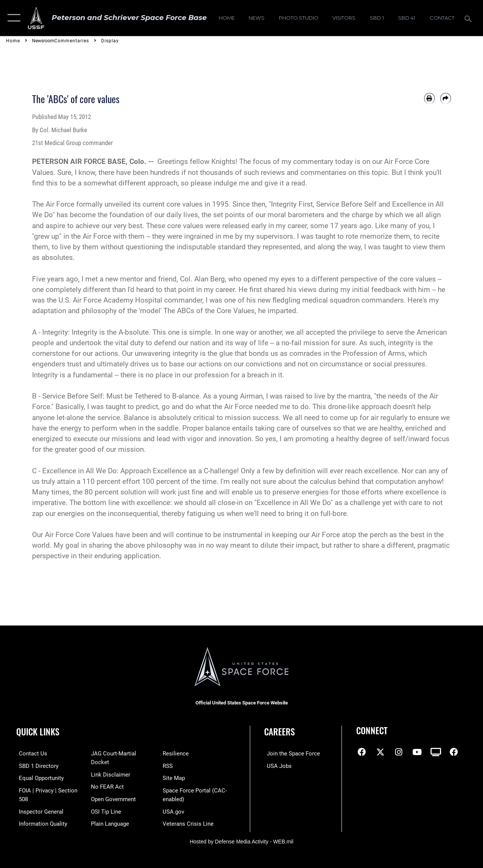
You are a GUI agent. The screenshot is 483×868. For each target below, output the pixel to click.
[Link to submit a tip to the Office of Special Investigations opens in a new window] (105, 802)
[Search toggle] (469, 18)
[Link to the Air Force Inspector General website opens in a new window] (38, 810)
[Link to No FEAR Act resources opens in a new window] (106, 778)
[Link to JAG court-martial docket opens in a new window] (122, 754)
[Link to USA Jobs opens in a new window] (277, 766)
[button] (12, 18)
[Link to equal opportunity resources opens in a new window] (39, 778)
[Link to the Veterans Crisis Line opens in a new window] (189, 822)
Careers (279, 732)
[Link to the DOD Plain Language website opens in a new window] (109, 814)
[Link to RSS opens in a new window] (169, 766)
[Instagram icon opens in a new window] (399, 752)
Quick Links (38, 732)
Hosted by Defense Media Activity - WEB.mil (242, 837)
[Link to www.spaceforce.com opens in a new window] (291, 754)
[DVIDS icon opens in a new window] (435, 752)
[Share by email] (446, 98)
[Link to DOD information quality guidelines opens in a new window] (40, 822)
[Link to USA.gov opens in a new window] (175, 810)
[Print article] (429, 98)
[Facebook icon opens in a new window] (362, 752)
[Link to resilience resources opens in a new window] (177, 754)
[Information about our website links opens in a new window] (109, 766)
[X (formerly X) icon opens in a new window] (380, 752)
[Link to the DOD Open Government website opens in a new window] (112, 790)
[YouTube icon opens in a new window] (417, 752)
